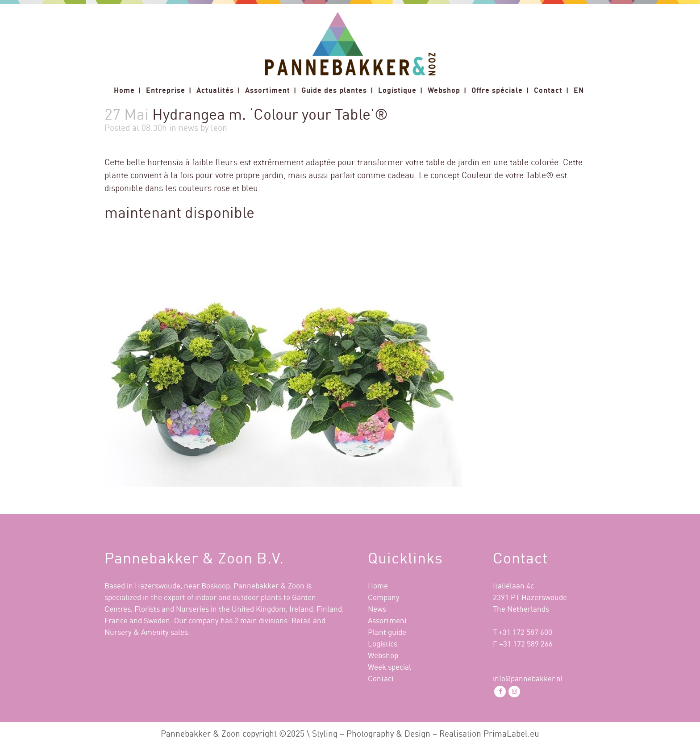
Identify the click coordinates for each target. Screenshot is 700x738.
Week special (390, 667)
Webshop (383, 655)
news (188, 128)
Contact (381, 678)
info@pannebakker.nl (528, 678)
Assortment (387, 620)
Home (378, 586)
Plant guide (387, 632)
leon (219, 128)
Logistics (383, 644)
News (377, 609)
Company (384, 597)
